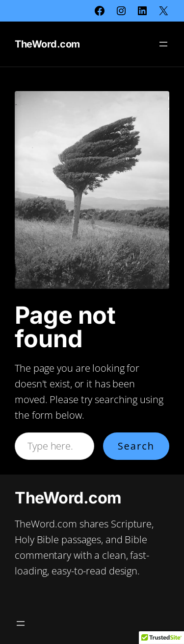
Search (136, 446)
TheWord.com (47, 44)
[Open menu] (163, 44)
